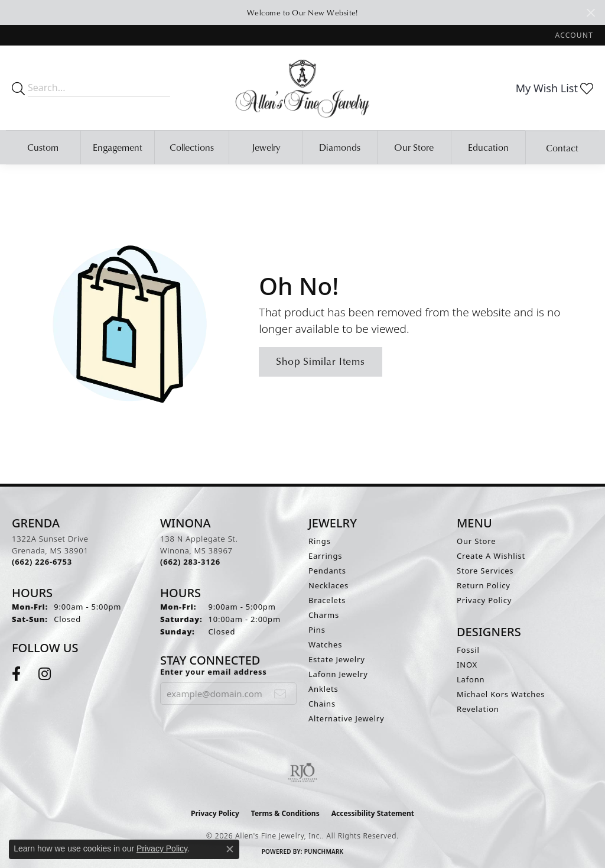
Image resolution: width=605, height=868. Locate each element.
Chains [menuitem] (322, 704)
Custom (43, 147)
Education (488, 147)
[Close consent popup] (230, 849)
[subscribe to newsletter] (280, 694)
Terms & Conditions (285, 813)
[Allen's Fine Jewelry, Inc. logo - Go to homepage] (302, 88)
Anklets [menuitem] (323, 689)
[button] (573, 35)
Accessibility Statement (373, 813)
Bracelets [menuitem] (327, 600)
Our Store (414, 147)
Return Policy (484, 585)
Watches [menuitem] (325, 644)
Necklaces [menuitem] (328, 585)
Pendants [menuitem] (327, 571)
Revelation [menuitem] (478, 709)
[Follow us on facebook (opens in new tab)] (16, 674)
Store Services (485, 571)
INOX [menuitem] (467, 665)
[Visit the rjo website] (302, 773)
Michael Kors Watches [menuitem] (501, 694)
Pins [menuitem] (317, 630)
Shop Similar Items (320, 361)
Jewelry (266, 147)
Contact (562, 148)
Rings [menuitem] (320, 541)
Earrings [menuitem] (325, 556)
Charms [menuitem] (324, 615)
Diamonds (340, 147)
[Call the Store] (42, 562)
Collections (192, 147)
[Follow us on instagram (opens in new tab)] (45, 674)
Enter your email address (214, 672)
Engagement (118, 147)
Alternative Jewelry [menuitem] (346, 718)
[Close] (591, 13)
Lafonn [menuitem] (471, 679)
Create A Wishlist (491, 556)
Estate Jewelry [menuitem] (337, 659)
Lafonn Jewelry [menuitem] (338, 674)
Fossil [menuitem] (468, 650)
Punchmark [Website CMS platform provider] (324, 851)
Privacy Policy (484, 600)
